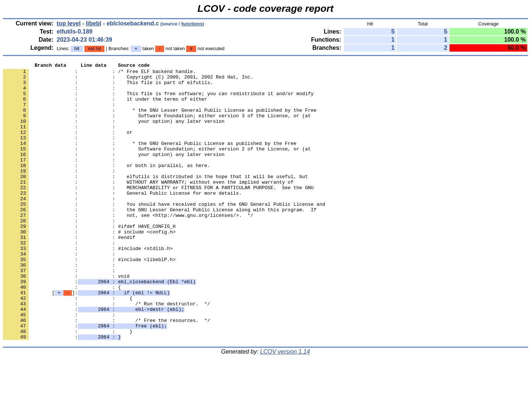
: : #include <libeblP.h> (89, 299)
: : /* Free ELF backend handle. (99, 73)
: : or (68, 146)
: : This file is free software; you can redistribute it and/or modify (158, 100)
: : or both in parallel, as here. (107, 186)
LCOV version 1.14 (285, 407)
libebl (94, 23)
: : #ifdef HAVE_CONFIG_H (89, 259)
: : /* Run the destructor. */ (107, 352)
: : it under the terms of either (105, 107)
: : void (66, 319)
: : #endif (69, 273)
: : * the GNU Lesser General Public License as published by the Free (160, 120)
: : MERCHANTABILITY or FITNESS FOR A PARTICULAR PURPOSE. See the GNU (158, 213)
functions (192, 24)
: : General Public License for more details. (122, 219)
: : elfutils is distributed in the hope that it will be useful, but (155, 199)
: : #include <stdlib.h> (88, 286)
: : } (68, 385)
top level (69, 23)
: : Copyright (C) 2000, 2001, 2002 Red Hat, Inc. (128, 80)
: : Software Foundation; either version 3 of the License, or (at (157, 126)
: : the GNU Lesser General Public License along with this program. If (160, 239)
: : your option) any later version (114, 133)
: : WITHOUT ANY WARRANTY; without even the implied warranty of (148, 206)
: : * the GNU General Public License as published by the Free (150, 160)
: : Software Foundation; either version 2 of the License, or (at (157, 166)
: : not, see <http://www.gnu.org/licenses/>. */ (128, 246)
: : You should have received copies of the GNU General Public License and (164, 233)
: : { (62, 332)
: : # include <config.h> (89, 266)
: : (60, 93)
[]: (86, 339)
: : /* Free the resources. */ (107, 372)
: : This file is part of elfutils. (108, 87)
